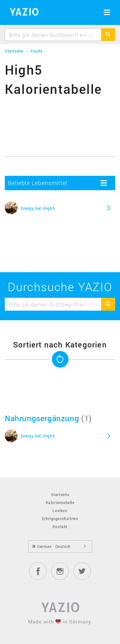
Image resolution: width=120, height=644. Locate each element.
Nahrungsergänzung (42, 418)
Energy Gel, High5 (38, 208)
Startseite (60, 494)
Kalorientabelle (60, 502)
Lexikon (60, 510)
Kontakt (60, 526)
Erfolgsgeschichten (60, 518)
